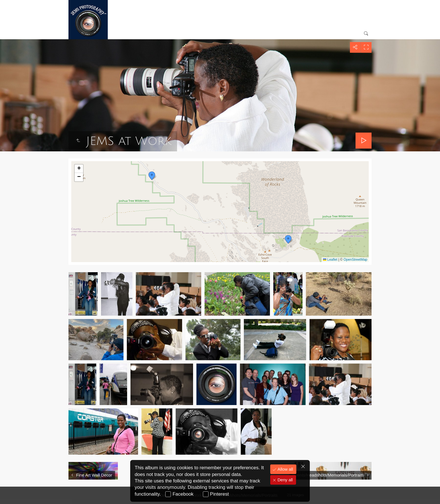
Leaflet (330, 260)
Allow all (285, 469)
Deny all (285, 480)
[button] (152, 176)
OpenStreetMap (355, 260)
